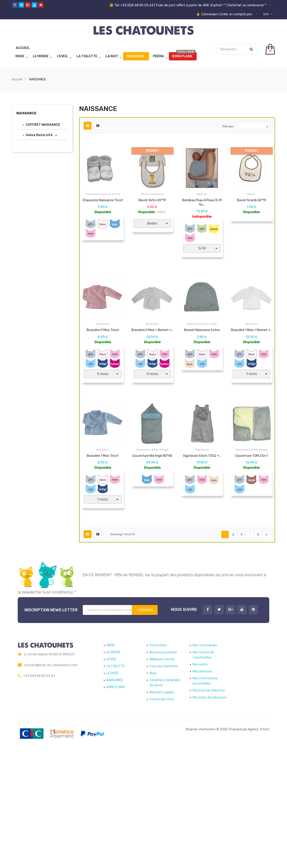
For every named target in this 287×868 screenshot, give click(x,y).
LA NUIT (112, 56)
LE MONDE (41, 56)
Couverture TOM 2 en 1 (251, 532)
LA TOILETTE (87, 56)
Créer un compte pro (236, 14)
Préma (158, 56)
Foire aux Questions (164, 780)
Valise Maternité (39, 135)
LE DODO (113, 787)
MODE (20, 56)
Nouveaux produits (163, 766)
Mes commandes (205, 759)
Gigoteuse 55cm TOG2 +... (202, 532)
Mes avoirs (200, 778)
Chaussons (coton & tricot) (103, 194)
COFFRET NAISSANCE (43, 125)
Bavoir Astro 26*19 (152, 200)
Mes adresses (202, 785)
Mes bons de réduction (209, 804)
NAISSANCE (136, 56)
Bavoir (251, 194)
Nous (153, 787)
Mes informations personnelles (205, 795)
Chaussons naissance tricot (103, 200)
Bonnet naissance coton (202, 368)
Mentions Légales (162, 806)
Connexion (210, 14)
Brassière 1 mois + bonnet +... (252, 368)
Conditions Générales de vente (165, 797)
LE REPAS (113, 766)
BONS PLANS (182, 56)
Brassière (103, 362)
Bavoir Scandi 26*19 (252, 200)
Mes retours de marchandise (203, 769)
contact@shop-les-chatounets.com (51, 779)
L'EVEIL (63, 56)
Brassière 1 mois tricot (103, 532)
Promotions (158, 759)
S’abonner (145, 724)
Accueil (23, 48)
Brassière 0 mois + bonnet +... (152, 368)
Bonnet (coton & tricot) (202, 362)
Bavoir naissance (152, 194)
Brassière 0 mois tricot (103, 368)
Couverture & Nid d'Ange (152, 526)
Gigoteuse (202, 526)
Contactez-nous (162, 813)
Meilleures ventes (162, 773)
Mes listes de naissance (209, 811)
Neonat (202, 194)
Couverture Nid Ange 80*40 (152, 532)
